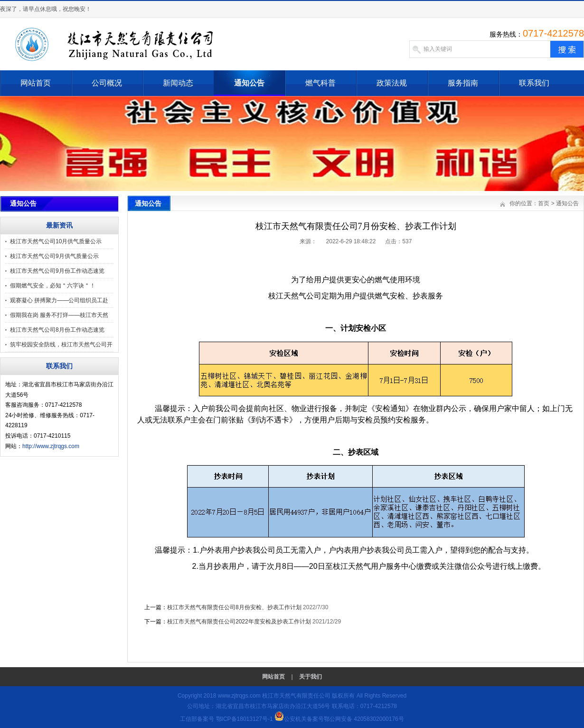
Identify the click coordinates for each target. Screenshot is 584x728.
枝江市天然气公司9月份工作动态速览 (57, 271)
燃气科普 (320, 83)
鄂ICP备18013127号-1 (245, 719)
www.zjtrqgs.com (239, 696)
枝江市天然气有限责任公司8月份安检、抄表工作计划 (234, 607)
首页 (544, 203)
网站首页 (36, 83)
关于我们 (311, 677)
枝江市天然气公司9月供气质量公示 (54, 256)
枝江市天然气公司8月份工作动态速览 (57, 330)
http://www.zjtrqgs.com (51, 446)
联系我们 (534, 83)
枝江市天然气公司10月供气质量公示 (56, 241)
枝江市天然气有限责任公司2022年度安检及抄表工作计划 (239, 622)
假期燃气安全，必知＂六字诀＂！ (53, 286)
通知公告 (249, 83)
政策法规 (392, 83)
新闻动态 (178, 83)
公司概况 (107, 83)
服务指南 (463, 83)
